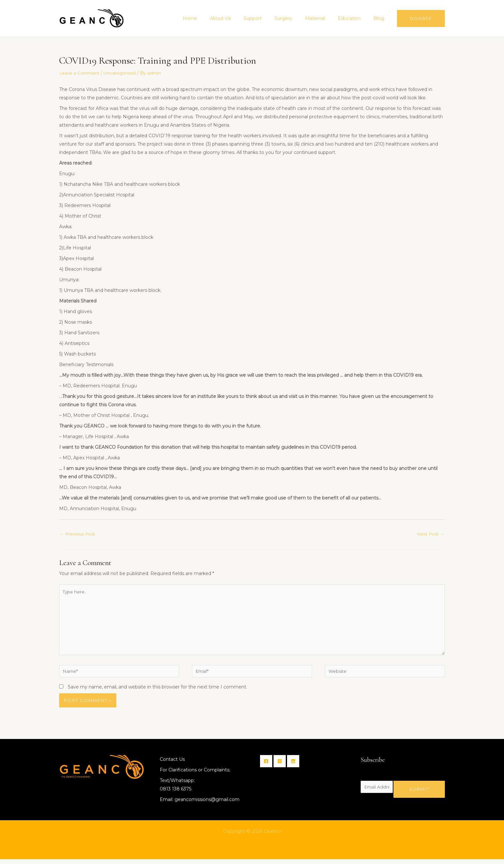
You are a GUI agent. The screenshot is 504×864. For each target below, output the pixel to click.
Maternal (325, 18)
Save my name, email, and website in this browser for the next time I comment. (157, 692)
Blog (381, 18)
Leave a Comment (80, 73)
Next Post (430, 534)
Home (215, 18)
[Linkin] (297, 766)
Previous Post (78, 534)
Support (270, 18)
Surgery (297, 18)
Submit (419, 794)
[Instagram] (282, 766)
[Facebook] (266, 766)
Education (355, 18)
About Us (242, 18)
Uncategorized (122, 73)
